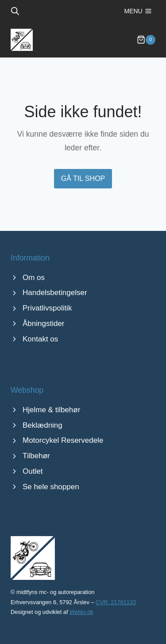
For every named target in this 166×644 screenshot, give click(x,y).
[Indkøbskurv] (146, 40)
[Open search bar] (15, 11)
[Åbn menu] (138, 11)
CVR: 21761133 (116, 602)
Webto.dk (81, 612)
